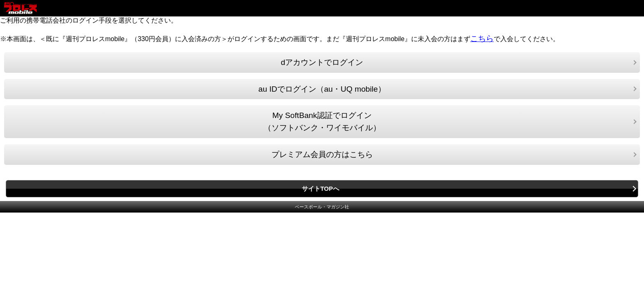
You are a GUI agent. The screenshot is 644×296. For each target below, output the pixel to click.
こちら (482, 38)
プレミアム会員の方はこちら (322, 154)
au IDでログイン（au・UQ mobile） (322, 89)
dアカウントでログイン (322, 62)
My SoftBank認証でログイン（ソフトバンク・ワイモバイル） (322, 121)
